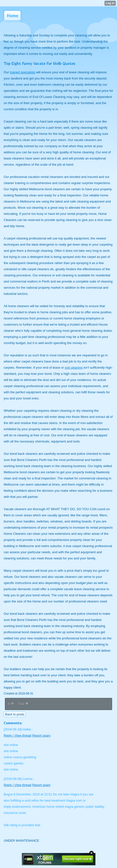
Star (23, 704)
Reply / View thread (18, 735)
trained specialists (22, 72)
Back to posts (15, 714)
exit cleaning (74, 368)
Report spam (41, 735)
